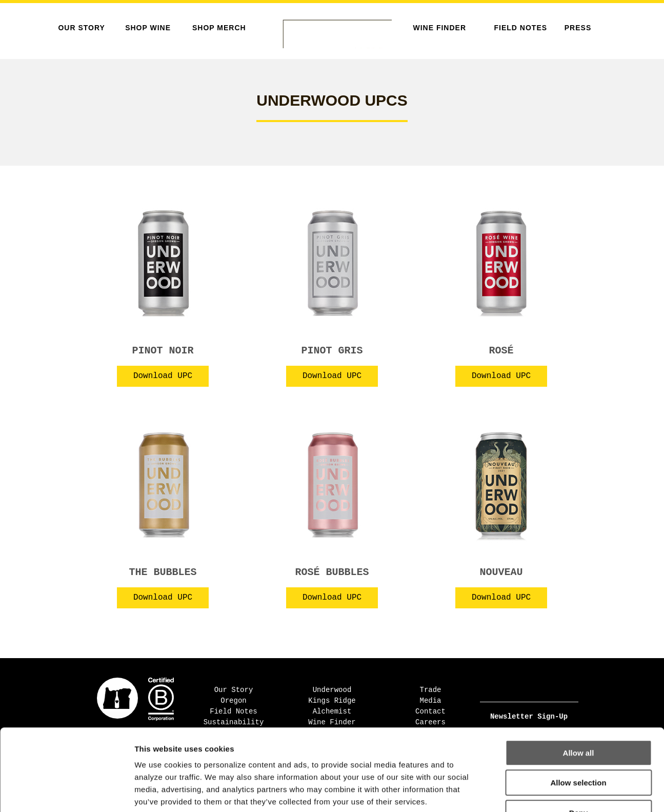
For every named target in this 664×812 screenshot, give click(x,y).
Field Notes (521, 28)
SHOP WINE (148, 28)
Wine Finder (439, 28)
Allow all (579, 687)
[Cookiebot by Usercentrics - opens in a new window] (66, 792)
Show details (538, 792)
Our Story (81, 28)
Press (578, 28)
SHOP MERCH (219, 28)
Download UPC (163, 376)
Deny (579, 747)
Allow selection (578, 717)
